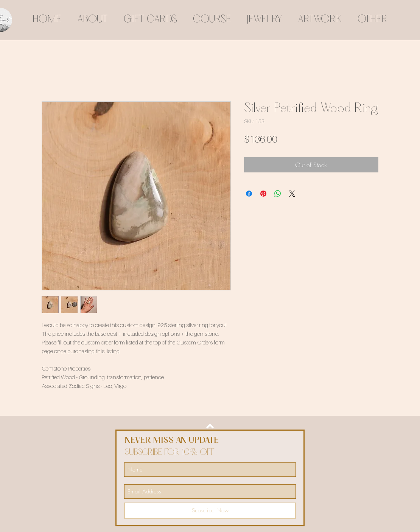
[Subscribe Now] (210, 511)
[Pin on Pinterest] (263, 194)
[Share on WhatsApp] (278, 194)
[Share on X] (292, 194)
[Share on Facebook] (249, 194)
